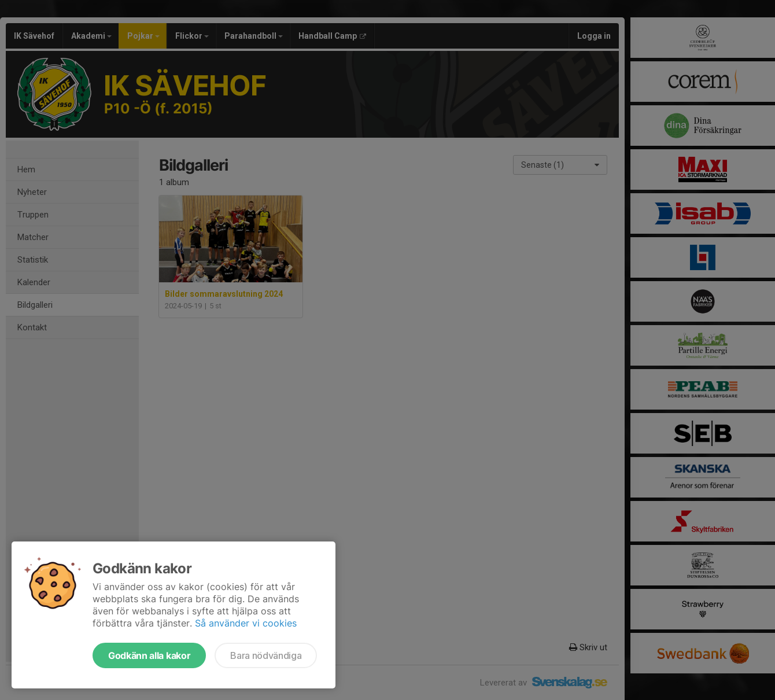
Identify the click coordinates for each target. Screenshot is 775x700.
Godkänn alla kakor (149, 655)
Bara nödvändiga (266, 655)
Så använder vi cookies (246, 623)
